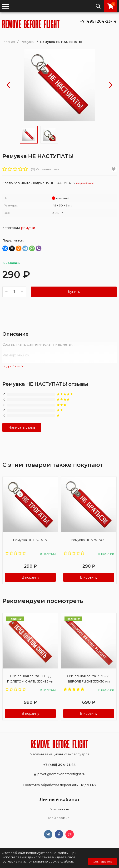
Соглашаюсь (102, 861)
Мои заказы (59, 809)
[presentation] (8, 85)
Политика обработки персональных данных (60, 785)
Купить (74, 292)
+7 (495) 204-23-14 (98, 21)
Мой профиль (60, 818)
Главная (9, 42)
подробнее (13, 366)
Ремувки (28, 42)
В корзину (30, 577)
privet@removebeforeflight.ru (61, 774)
